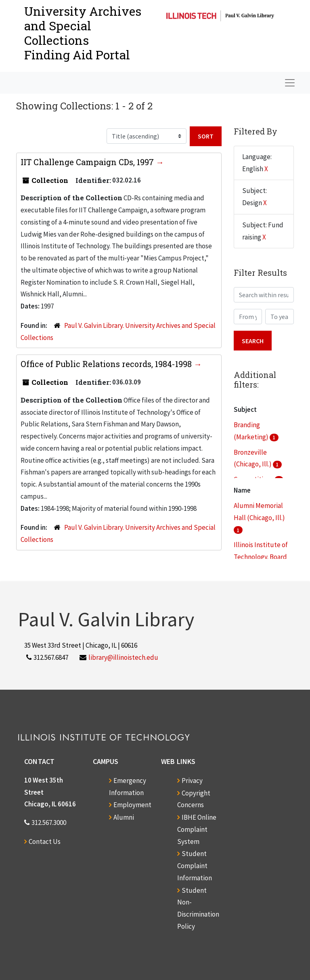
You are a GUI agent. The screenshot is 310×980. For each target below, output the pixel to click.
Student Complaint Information (195, 866)
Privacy (192, 781)
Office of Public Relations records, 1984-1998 (107, 364)
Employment (132, 805)
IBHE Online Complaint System (197, 829)
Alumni (124, 817)
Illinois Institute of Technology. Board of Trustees (261, 557)
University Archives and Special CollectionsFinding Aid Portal (83, 33)
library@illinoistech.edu (123, 657)
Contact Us (45, 841)
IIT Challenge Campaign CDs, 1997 (88, 162)
